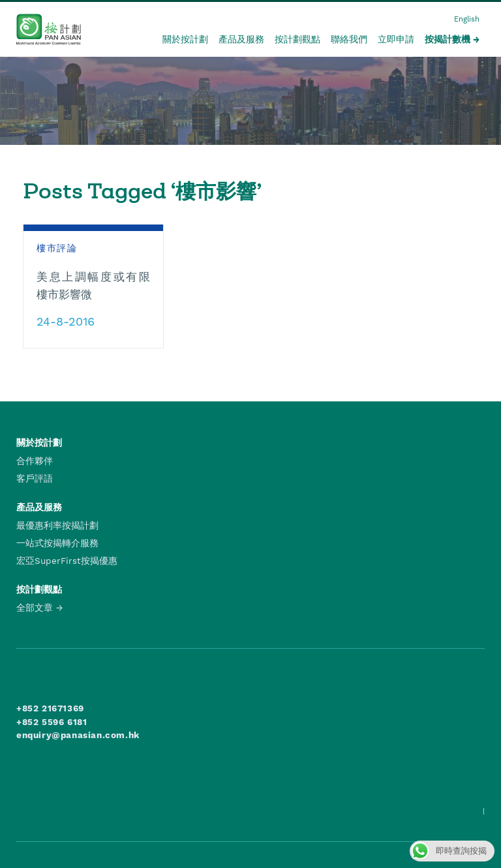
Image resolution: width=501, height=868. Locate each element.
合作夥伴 (35, 461)
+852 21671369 (50, 708)
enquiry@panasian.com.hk (78, 735)
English (467, 19)
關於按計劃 (185, 39)
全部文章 (35, 608)
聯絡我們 (349, 39)
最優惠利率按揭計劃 (57, 525)
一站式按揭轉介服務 (57, 543)
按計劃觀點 (297, 39)
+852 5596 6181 (52, 722)
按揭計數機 (448, 39)
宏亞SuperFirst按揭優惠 (67, 561)
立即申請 (396, 39)
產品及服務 (241, 39)
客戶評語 (35, 478)
